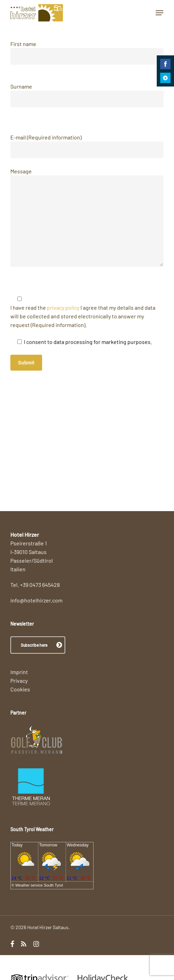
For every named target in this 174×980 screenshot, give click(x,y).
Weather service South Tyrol (39, 885)
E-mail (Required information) (87, 146)
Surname (87, 95)
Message (87, 218)
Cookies (20, 689)
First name (87, 53)
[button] (159, 13)
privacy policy (63, 307)
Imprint (19, 672)
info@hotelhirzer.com (36, 600)
